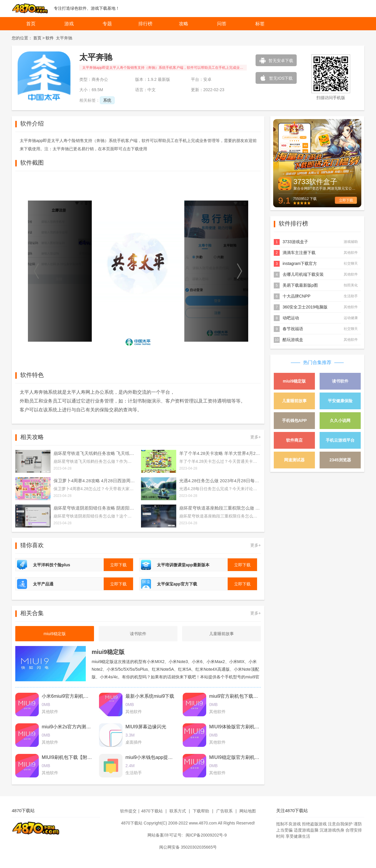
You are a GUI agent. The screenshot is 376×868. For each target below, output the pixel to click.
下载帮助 (201, 811)
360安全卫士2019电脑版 (305, 307)
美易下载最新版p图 (300, 285)
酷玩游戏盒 (293, 340)
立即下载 (346, 200)
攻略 (184, 24)
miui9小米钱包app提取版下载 (156, 757)
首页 (31, 24)
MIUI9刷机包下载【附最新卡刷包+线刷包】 (87, 757)
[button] (37, 271)
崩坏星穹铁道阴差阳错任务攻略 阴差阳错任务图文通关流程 (94, 508)
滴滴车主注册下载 (299, 253)
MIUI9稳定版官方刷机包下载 (239, 757)
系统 (107, 100)
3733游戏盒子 (295, 242)
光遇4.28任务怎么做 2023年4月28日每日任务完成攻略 (220, 481)
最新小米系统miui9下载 (150, 696)
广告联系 (224, 811)
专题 (107, 24)
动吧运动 (291, 318)
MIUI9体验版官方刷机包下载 (239, 727)
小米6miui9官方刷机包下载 (70, 696)
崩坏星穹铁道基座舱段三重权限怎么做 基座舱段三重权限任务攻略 (220, 508)
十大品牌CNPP (297, 296)
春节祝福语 (293, 329)
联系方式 (178, 811)
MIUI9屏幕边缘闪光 (146, 727)
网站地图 (248, 811)
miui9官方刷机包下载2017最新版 (244, 696)
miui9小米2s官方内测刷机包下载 (76, 727)
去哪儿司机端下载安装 (303, 274)
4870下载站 (152, 811)
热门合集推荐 (317, 362)
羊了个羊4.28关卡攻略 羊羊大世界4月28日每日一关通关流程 (220, 453)
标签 (260, 24)
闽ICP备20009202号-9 (206, 835)
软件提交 (128, 811)
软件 (50, 38)
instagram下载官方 (300, 263)
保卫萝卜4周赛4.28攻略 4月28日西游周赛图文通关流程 (94, 481)
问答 (222, 24)
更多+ (256, 437)
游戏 (69, 24)
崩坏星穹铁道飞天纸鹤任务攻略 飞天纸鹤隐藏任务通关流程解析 (94, 453)
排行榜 (145, 24)
